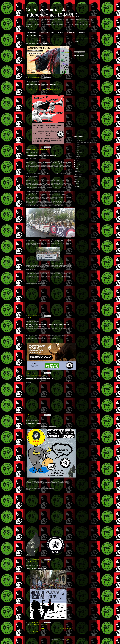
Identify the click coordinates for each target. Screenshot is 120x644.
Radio (32, 417)
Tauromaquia (46, 149)
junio (78, 147)
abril (78, 150)
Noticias (42, 625)
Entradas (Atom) (35, 631)
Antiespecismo (38, 318)
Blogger (67, 640)
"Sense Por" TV (31, 36)
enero (78, 154)
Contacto (61, 32)
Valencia (51, 318)
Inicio (42, 628)
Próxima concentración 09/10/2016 (38, 44)
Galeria (77, 182)
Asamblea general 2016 (34, 423)
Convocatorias (40, 149)
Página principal (31, 32)
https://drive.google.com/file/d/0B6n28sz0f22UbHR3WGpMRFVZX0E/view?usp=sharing (48, 90)
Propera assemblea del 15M (36, 568)
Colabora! (78, 185)
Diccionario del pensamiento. (48, 36)
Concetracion (33, 149)
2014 (77, 159)
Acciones (32, 318)
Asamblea (32, 562)
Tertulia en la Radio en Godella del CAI (40, 378)
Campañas (82, 32)
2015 (77, 157)
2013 (77, 161)
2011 (77, 165)
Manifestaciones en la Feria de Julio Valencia (42, 85)
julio (78, 145)
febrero (79, 152)
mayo (78, 149)
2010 (77, 166)
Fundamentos (44, 32)
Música (77, 180)
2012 (77, 163)
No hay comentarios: (36, 78)
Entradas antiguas (65, 628)
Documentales (71, 32)
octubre (79, 141)
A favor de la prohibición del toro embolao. (41, 156)
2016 (77, 139)
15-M (53, 32)
